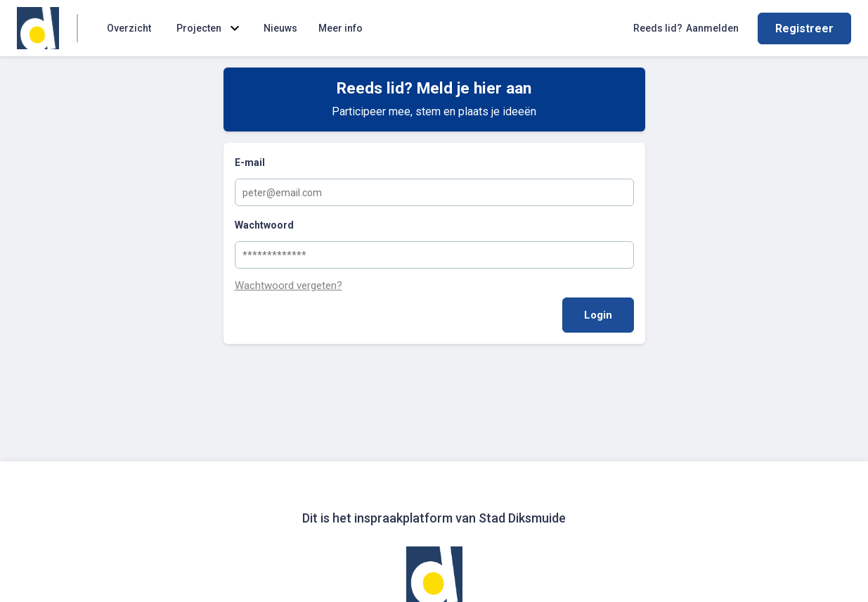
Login (598, 315)
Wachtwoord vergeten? (289, 286)
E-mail (250, 162)
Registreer (804, 28)
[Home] (38, 28)
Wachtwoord (264, 225)
